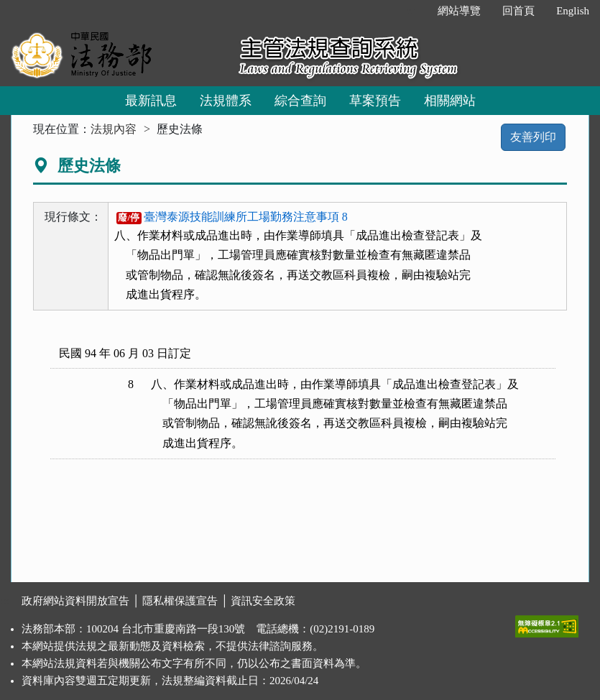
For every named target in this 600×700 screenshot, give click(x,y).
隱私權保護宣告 (180, 601)
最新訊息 (151, 101)
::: (412, 11)
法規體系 (226, 101)
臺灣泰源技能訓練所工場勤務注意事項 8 (232, 217)
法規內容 (114, 129)
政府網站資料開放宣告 (75, 601)
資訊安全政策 (263, 601)
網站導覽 (459, 11)
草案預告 (375, 101)
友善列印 (533, 137)
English (573, 11)
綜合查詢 (300, 101)
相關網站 (450, 101)
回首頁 (518, 11)
